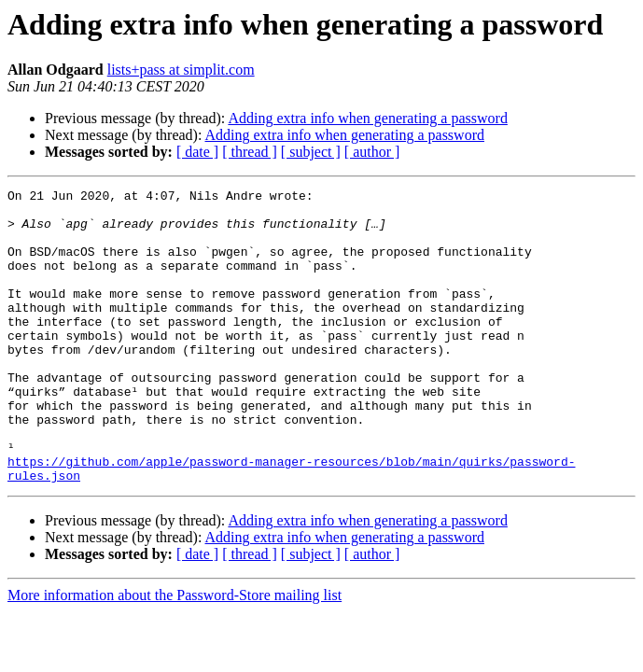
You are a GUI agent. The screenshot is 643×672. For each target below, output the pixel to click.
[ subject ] (311, 152)
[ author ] (372, 152)
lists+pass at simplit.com (181, 70)
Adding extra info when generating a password (367, 118)
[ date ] (197, 152)
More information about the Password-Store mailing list (175, 654)
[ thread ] (250, 152)
